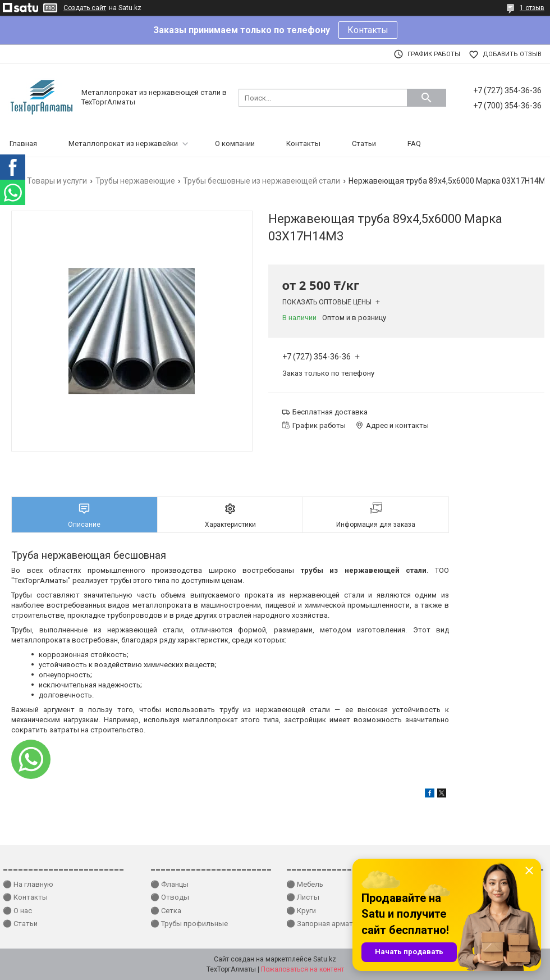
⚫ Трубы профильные (189, 924)
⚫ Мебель (305, 884)
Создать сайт (85, 8)
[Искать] (427, 98)
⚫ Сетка (166, 911)
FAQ (414, 143)
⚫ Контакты (25, 897)
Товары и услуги (57, 181)
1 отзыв (532, 8)
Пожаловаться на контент (302, 969)
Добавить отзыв (512, 54)
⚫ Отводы (170, 897)
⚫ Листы (303, 897)
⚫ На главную (28, 884)
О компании (235, 143)
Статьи (364, 143)
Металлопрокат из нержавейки (123, 143)
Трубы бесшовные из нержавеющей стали (262, 181)
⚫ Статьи (20, 924)
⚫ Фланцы (169, 884)
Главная (23, 143)
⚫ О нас (17, 911)
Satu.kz (325, 959)
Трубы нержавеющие (135, 181)
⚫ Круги (301, 911)
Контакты (368, 30)
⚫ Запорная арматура (326, 924)
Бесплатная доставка (330, 412)
